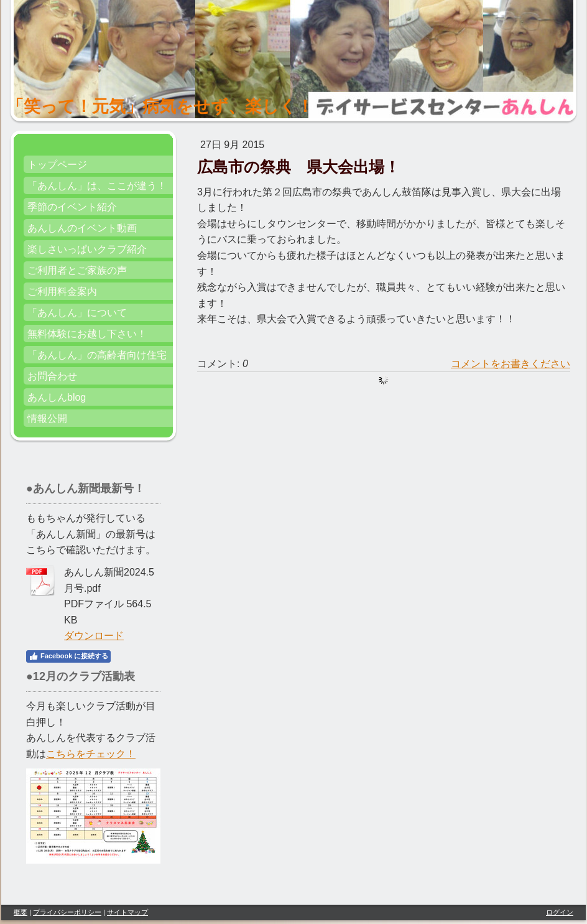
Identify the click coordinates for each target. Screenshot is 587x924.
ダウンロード (94, 636)
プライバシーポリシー (67, 912)
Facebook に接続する (68, 656)
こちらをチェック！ (91, 754)
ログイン (560, 912)
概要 (21, 912)
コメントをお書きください (511, 364)
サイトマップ (127, 912)
